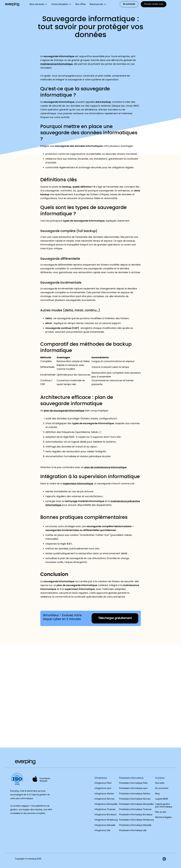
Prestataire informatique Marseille (135, 825)
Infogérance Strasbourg (106, 820)
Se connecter (129, 4)
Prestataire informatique (131, 778)
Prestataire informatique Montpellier (136, 804)
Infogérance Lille (102, 831)
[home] (12, 4)
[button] (38, 4)
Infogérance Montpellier (106, 804)
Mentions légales (163, 817)
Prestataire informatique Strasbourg (136, 820)
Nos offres (81, 4)
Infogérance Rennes (104, 799)
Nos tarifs (160, 783)
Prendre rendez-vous (154, 4)
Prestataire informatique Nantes (135, 794)
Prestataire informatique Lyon (133, 788)
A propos (160, 778)
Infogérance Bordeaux (105, 815)
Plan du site (161, 812)
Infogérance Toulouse (105, 809)
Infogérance (101, 778)
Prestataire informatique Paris (133, 783)
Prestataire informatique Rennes (135, 799)
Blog (157, 794)
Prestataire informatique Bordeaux (136, 815)
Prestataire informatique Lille (133, 831)
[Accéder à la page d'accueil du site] (20, 762)
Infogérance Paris (103, 783)
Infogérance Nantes (104, 794)
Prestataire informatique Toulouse (135, 809)
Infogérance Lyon (103, 788)
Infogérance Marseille (105, 825)
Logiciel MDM (162, 799)
